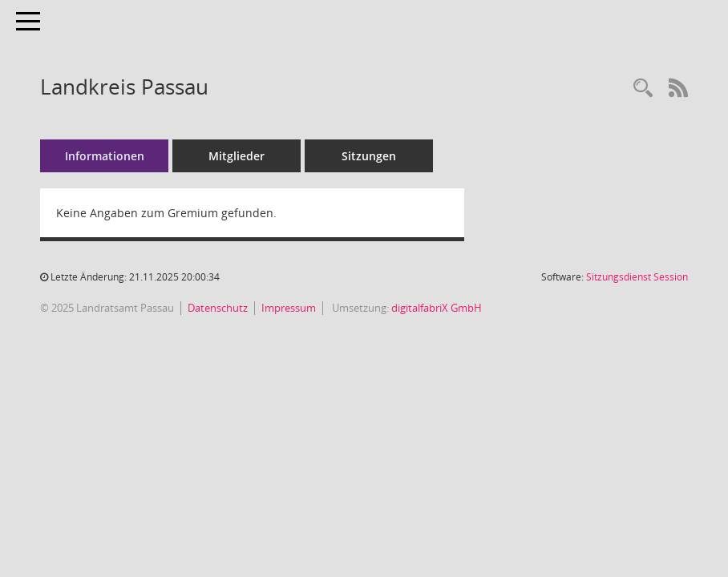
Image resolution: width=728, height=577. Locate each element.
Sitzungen (369, 156)
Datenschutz (218, 308)
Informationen (105, 156)
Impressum (289, 308)
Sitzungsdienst (637, 277)
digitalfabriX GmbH (437, 308)
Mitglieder (237, 156)
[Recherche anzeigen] (643, 89)
